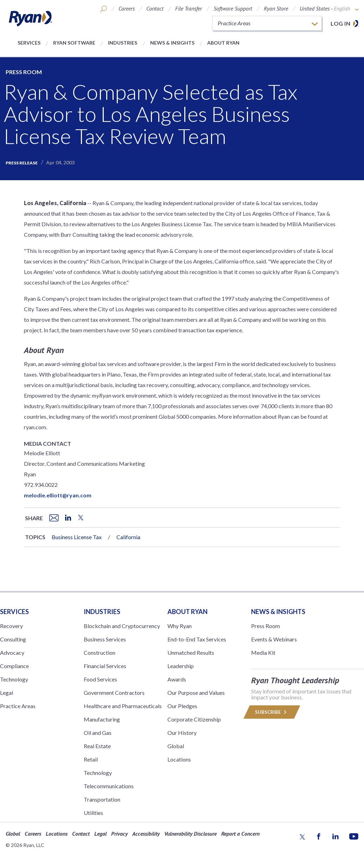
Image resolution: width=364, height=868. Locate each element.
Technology (14, 679)
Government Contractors (114, 693)
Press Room (24, 72)
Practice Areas (18, 706)
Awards (177, 679)
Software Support (233, 8)
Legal (7, 693)
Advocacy (12, 652)
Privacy (119, 834)
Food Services (100, 679)
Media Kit (263, 652)
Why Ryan (180, 626)
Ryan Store (276, 8)
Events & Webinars (274, 639)
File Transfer (189, 8)
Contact (155, 8)
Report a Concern (240, 834)
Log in (340, 23)
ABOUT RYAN (187, 612)
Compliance (14, 666)
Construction (100, 652)
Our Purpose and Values (196, 693)
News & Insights (172, 43)
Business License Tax (77, 537)
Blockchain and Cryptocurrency (122, 626)
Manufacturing (102, 719)
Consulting (13, 639)
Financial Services (105, 666)
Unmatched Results (191, 652)
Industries (123, 43)
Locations (179, 759)
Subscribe (272, 712)
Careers (127, 8)
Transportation (102, 799)
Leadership (181, 666)
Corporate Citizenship (194, 719)
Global (176, 746)
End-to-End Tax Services (197, 639)
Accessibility (146, 834)
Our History (182, 733)
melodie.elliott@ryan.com (58, 495)
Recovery (11, 626)
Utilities (93, 813)
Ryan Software (74, 43)
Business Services (105, 639)
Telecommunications (109, 786)
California (128, 537)
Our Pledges (182, 706)
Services (29, 43)
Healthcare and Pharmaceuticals (123, 706)
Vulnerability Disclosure (190, 834)
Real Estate (97, 746)
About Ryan (223, 43)
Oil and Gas (98, 733)
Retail (91, 759)
